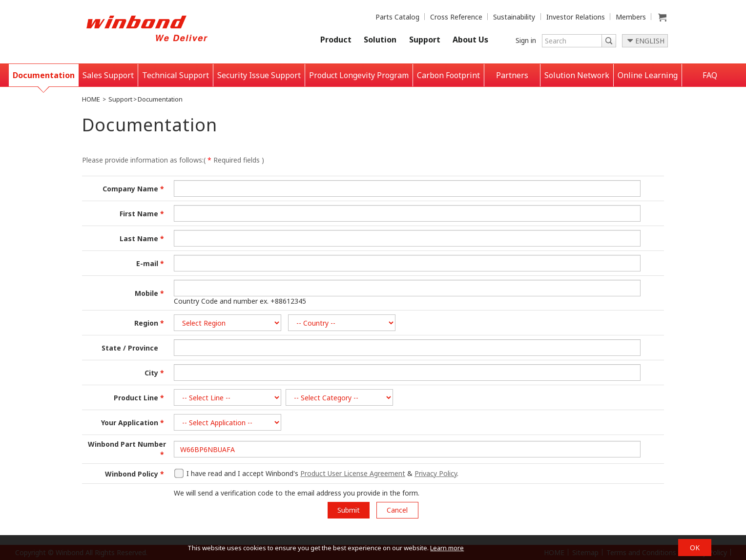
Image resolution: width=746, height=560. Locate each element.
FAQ (710, 75)
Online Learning (648, 75)
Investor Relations (576, 17)
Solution (380, 40)
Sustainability (514, 17)
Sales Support (108, 75)
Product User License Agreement (353, 473)
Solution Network (577, 75)
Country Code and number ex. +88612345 (240, 301)
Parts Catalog (397, 17)
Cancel (397, 510)
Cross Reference (456, 17)
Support (425, 40)
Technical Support (176, 75)
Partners (512, 75)
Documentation (44, 75)
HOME (91, 99)
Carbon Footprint (448, 75)
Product (336, 40)
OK (695, 548)
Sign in (526, 40)
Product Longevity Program (359, 75)
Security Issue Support (259, 75)
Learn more (447, 548)
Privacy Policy (436, 473)
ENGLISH (650, 41)
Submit (349, 510)
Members (631, 17)
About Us (470, 40)
